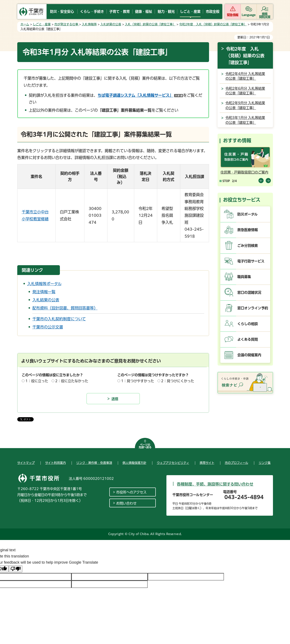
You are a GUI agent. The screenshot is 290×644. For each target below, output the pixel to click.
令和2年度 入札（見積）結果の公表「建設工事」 (213, 24)
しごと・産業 (42, 24)
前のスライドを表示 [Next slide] (268, 181)
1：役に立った (37, 381)
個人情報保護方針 (134, 463)
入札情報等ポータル (44, 284)
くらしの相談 (248, 324)
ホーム (25, 24)
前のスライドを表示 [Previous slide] (261, 181)
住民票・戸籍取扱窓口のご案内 (244, 172)
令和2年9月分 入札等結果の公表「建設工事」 (245, 105)
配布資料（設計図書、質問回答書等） (65, 308)
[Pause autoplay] (225, 181)
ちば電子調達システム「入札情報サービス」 (140, 95)
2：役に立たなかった (72, 381)
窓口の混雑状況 (249, 292)
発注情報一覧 (44, 292)
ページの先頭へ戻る (145, 446)
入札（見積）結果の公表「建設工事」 (150, 24)
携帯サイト (207, 463)
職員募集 (244, 277)
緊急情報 (232, 15)
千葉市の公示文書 (48, 327)
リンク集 (265, 463)
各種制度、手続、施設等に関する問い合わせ (215, 484)
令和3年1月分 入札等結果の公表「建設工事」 (245, 120)
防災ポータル (247, 214)
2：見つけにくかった (178, 381)
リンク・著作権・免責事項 (94, 463)
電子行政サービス (251, 261)
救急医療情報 (248, 230)
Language (249, 15)
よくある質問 (248, 339)
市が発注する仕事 (67, 24)
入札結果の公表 (111, 24)
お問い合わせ (126, 503)
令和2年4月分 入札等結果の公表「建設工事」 (245, 76)
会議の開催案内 (249, 355)
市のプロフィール (237, 463)
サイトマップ (26, 463)
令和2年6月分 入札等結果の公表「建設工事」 (245, 91)
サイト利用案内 (56, 463)
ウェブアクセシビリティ (173, 463)
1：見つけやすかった (138, 381)
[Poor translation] (16, 569)
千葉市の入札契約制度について (59, 319)
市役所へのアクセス (131, 492)
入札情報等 (89, 24)
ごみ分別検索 (248, 246)
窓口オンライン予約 (253, 308)
